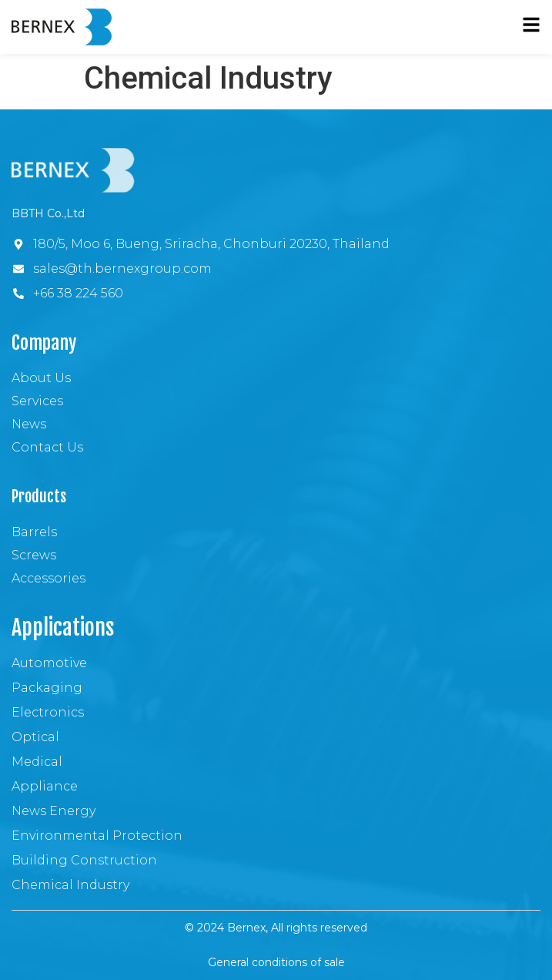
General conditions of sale (276, 962)
